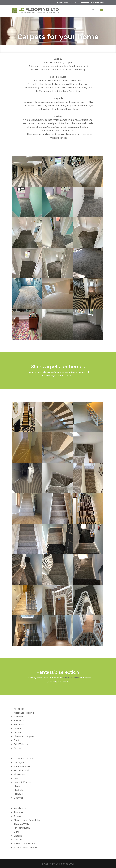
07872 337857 (71, 678)
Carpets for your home (58, 39)
